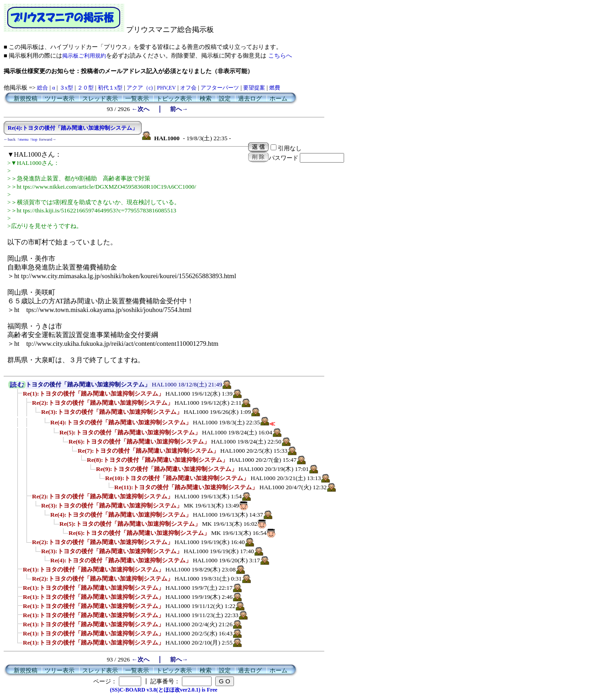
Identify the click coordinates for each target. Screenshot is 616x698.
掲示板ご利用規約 (84, 56)
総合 (42, 88)
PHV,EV (166, 88)
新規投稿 (26, 98)
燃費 (275, 88)
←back (10, 139)
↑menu (23, 139)
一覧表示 (137, 98)
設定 (225, 98)
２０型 (85, 88)
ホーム (279, 98)
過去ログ (250, 98)
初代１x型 (110, 88)
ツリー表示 (60, 98)
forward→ (48, 139)
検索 (206, 98)
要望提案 (254, 88)
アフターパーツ (220, 88)
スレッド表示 (100, 98)
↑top (34, 139)
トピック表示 (174, 98)
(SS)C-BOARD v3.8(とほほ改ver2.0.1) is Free (163, 690)
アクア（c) (140, 88)
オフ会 (188, 88)
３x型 (66, 88)
